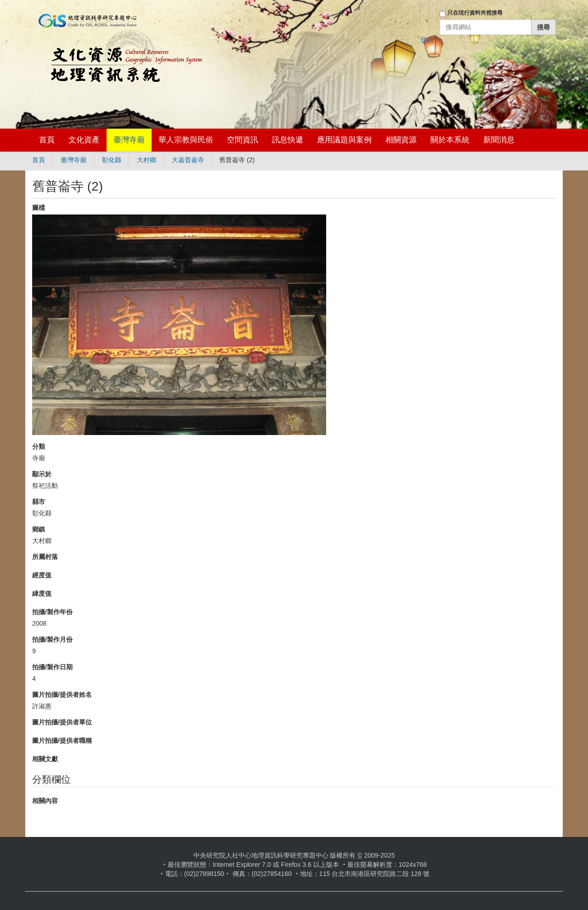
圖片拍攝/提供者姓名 (62, 695)
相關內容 (45, 801)
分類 (39, 447)
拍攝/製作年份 (52, 612)
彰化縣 (112, 160)
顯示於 (42, 474)
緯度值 (42, 593)
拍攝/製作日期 (52, 667)
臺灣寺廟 (129, 140)
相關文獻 (45, 759)
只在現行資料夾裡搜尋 (475, 13)
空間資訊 (243, 140)
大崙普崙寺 (188, 160)
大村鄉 (147, 160)
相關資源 (401, 140)
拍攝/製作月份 (52, 639)
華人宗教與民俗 (186, 140)
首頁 (47, 140)
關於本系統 (450, 140)
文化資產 (84, 140)
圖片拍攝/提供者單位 (62, 722)
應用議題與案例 (344, 140)
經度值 (42, 575)
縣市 (39, 502)
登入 (427, 40)
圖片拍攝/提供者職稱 (62, 740)
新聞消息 (499, 140)
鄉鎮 (39, 529)
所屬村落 (45, 557)
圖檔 (39, 208)
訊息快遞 (288, 140)
